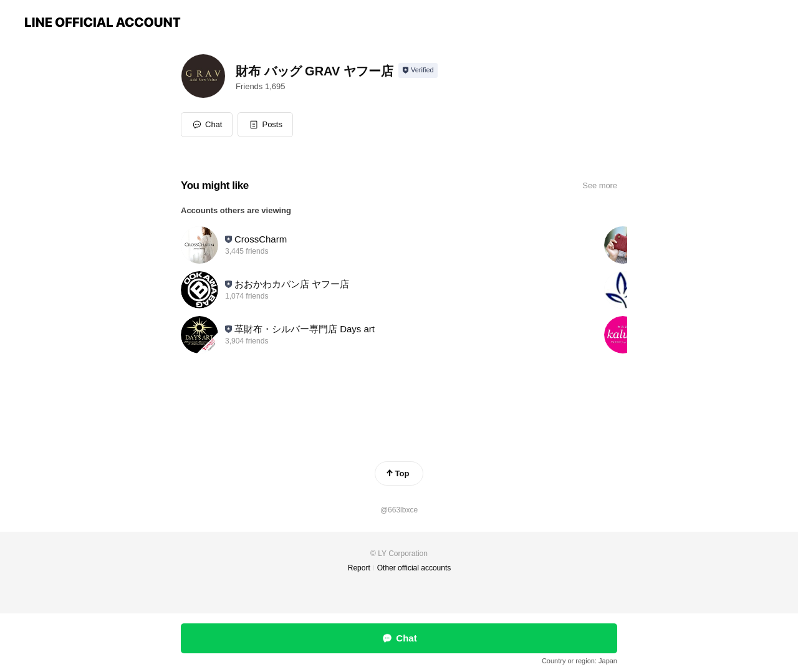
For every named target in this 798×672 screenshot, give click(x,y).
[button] (265, 125)
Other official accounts (414, 568)
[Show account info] (418, 70)
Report (359, 568)
